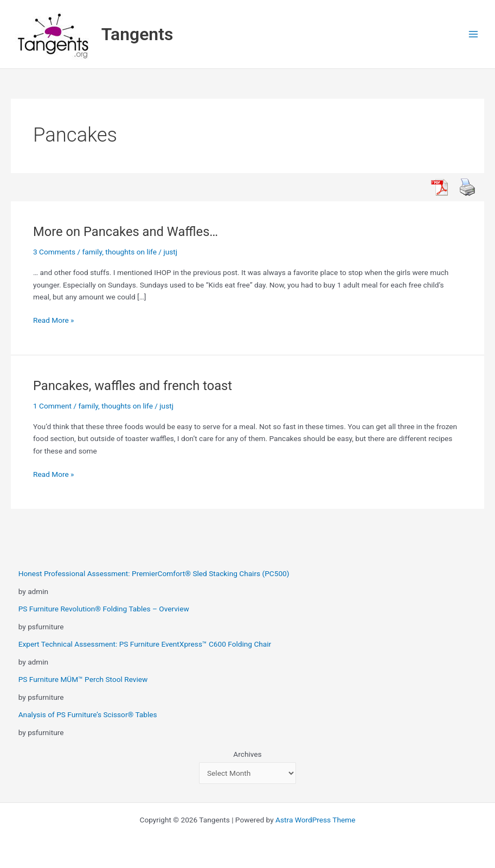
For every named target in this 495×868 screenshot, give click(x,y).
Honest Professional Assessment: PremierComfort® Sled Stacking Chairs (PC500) (154, 573)
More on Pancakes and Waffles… (126, 232)
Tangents (137, 34)
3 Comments (54, 252)
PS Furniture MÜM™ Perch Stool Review (83, 679)
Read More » (54, 320)
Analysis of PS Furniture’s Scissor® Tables (88, 714)
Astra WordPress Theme (315, 820)
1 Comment (52, 406)
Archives (247, 754)
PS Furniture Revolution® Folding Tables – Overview (104, 609)
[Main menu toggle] (474, 34)
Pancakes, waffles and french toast (133, 386)
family (92, 252)
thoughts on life (131, 252)
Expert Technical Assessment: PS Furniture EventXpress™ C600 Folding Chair (145, 644)
